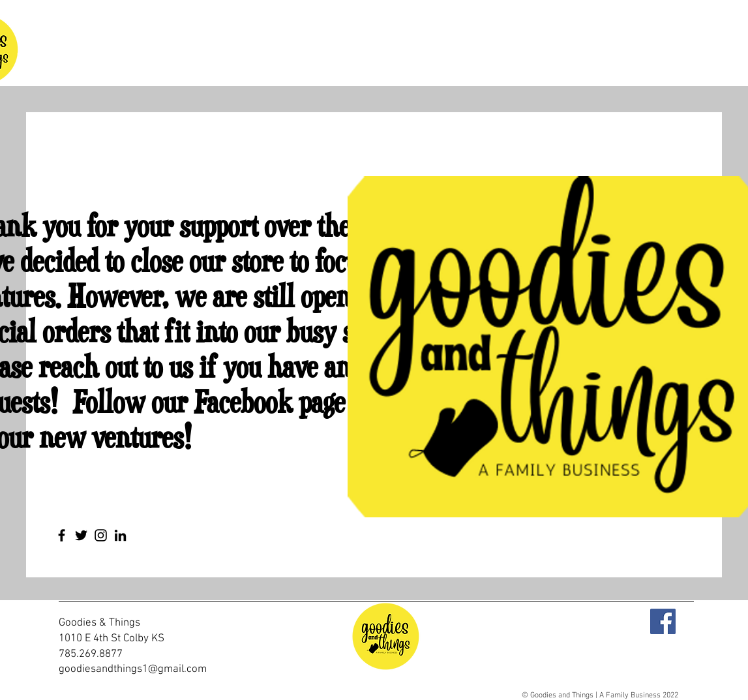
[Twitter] (81, 535)
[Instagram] (101, 535)
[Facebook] (62, 535)
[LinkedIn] (120, 535)
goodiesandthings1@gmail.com (133, 669)
